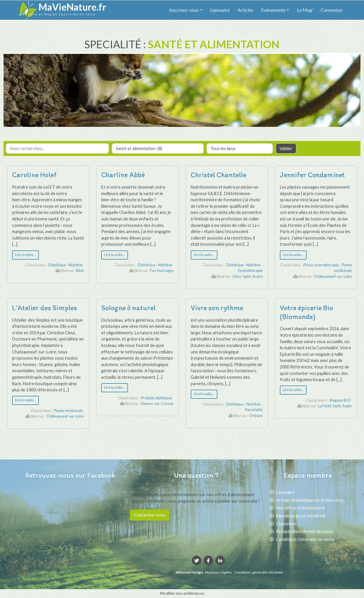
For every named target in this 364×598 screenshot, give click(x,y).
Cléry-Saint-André (247, 276)
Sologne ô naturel (128, 308)
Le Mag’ (305, 10)
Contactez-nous (149, 515)
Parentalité (254, 410)
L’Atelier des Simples (45, 308)
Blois (80, 270)
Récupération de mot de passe (305, 531)
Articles (245, 10)
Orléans (256, 416)
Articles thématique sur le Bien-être (310, 500)
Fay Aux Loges (162, 270)
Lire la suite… (25, 255)
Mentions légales (219, 572)
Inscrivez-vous (184, 10)
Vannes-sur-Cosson (157, 403)
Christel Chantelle (218, 175)
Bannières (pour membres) (301, 516)
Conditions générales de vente (259, 572)
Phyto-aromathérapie (321, 265)
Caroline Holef (34, 175)
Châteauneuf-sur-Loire (333, 276)
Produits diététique (157, 398)
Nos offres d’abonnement (300, 508)
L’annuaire (220, 10)
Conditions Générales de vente (305, 539)
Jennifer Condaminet (312, 175)
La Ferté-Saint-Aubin (335, 406)
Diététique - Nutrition (66, 265)
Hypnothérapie (250, 270)
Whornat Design (189, 572)
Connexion (331, 10)
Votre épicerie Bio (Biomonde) (306, 312)
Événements (273, 10)
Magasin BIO (340, 400)
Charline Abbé (123, 175)
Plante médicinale (68, 411)
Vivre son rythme (217, 308)
